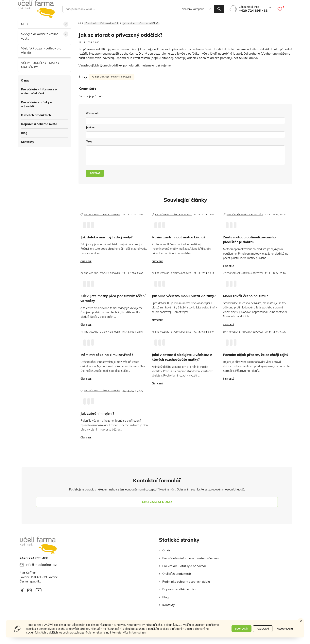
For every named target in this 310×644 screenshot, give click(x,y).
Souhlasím (240, 629)
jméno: (90, 128)
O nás (25, 80)
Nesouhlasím (285, 629)
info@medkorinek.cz (41, 565)
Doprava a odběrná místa (39, 124)
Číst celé (86, 261)
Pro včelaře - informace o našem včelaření (39, 91)
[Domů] (80, 24)
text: (89, 142)
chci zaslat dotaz (157, 502)
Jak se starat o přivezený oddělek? (146, 25)
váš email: (93, 114)
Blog (24, 133)
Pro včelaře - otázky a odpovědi (36, 104)
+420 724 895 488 (253, 10)
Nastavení (262, 629)
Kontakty (27, 142)
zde (169, 633)
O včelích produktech (36, 115)
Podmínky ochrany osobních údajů (186, 582)
